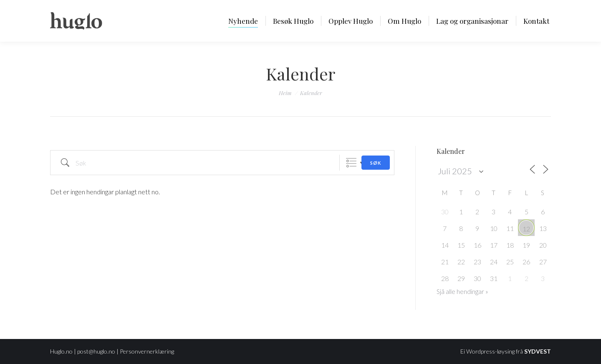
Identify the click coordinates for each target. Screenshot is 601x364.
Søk (376, 163)
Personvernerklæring (147, 351)
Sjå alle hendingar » (462, 291)
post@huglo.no (96, 351)
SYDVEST (538, 351)
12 (526, 229)
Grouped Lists (351, 163)
